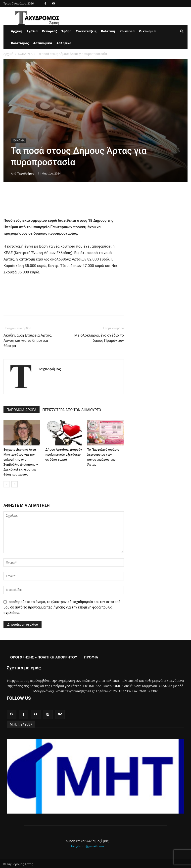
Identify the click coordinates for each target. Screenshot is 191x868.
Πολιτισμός (20, 43)
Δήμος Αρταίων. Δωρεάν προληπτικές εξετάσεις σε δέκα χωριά (64, 455)
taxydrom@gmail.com (88, 845)
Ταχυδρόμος (26, 173)
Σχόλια (32, 31)
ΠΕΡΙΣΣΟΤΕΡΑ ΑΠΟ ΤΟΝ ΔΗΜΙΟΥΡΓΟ (72, 410)
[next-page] (15, 484)
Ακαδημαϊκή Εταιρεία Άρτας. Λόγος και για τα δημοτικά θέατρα (28, 341)
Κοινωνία (127, 31)
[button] (182, 31)
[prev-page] (7, 484)
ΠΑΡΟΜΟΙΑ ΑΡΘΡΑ (22, 410)
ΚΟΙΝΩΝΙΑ (25, 54)
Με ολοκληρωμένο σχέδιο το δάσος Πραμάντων (99, 338)
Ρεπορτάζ (49, 31)
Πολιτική (108, 31)
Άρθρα (67, 31)
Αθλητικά (64, 43)
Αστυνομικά (43, 43)
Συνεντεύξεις (86, 31)
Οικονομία (147, 31)
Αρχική (17, 31)
